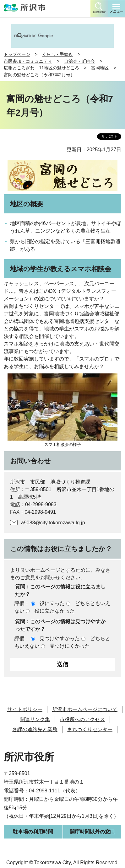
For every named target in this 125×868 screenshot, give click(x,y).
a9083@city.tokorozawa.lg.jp (53, 523)
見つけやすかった (60, 638)
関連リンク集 (35, 719)
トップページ (17, 54)
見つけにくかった (70, 646)
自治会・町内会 (79, 61)
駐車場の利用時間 (33, 832)
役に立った (52, 603)
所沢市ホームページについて (85, 709)
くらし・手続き (57, 54)
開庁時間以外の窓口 (92, 832)
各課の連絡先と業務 (35, 729)
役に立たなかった (55, 611)
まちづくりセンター (90, 729)
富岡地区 (100, 68)
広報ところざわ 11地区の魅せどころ (41, 68)
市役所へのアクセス (82, 719)
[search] (54, 36)
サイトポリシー (25, 709)
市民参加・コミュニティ (28, 61)
